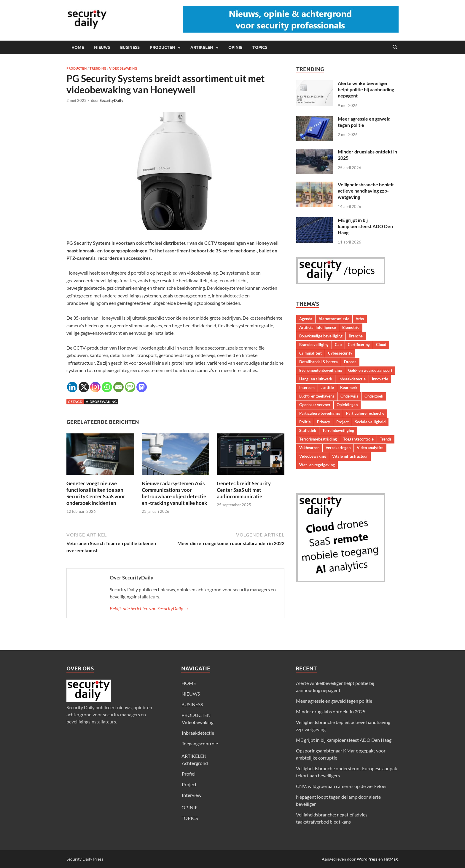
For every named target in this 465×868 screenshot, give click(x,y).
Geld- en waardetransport (370, 370)
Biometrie (351, 327)
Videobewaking (123, 68)
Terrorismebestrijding (318, 439)
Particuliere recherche (365, 413)
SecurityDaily (112, 100)
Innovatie (380, 379)
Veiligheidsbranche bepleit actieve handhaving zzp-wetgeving (366, 191)
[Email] (118, 387)
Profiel (189, 774)
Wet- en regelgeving (317, 465)
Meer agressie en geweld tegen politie (334, 701)
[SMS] (130, 387)
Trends (386, 439)
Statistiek (308, 430)
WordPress (367, 859)
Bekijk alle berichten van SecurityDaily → (149, 608)
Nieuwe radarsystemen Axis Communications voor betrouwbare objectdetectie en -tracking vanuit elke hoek (174, 493)
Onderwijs (349, 396)
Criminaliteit (310, 353)
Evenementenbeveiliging (321, 370)
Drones (350, 362)
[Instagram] (95, 387)
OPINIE (235, 47)
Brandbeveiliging (314, 345)
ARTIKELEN (202, 47)
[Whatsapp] (107, 387)
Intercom (307, 387)
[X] (84, 387)
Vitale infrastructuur (350, 456)
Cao (338, 345)
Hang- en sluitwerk (316, 379)
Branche (356, 336)
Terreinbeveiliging (338, 430)
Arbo (360, 319)
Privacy (324, 422)
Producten (77, 68)
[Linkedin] (72, 387)
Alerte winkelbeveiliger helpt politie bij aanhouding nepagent (366, 89)
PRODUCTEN (163, 47)
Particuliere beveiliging (320, 413)
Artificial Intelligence (318, 327)
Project (343, 422)
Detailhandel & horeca (319, 362)
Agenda (306, 319)
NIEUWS (102, 47)
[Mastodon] (142, 387)
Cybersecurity (340, 353)
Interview (192, 795)
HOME (78, 47)
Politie (305, 422)
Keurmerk (349, 387)
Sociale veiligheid (370, 422)
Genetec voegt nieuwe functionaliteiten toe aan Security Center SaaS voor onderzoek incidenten (96, 493)
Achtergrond (195, 763)
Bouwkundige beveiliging (321, 336)
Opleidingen (347, 405)
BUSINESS (130, 47)
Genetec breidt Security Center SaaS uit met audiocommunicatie (244, 490)
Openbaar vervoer (315, 405)
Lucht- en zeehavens (317, 396)
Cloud (381, 345)
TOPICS (260, 47)
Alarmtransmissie (334, 319)
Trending (98, 68)
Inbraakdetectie (352, 379)
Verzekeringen (338, 448)
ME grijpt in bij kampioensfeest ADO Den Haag (365, 226)
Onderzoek (374, 396)
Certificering (359, 345)
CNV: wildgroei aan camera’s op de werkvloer (341, 786)
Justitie (327, 387)
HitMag (391, 859)
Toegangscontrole (358, 439)
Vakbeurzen (309, 448)
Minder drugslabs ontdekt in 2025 (331, 711)
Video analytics (370, 448)
